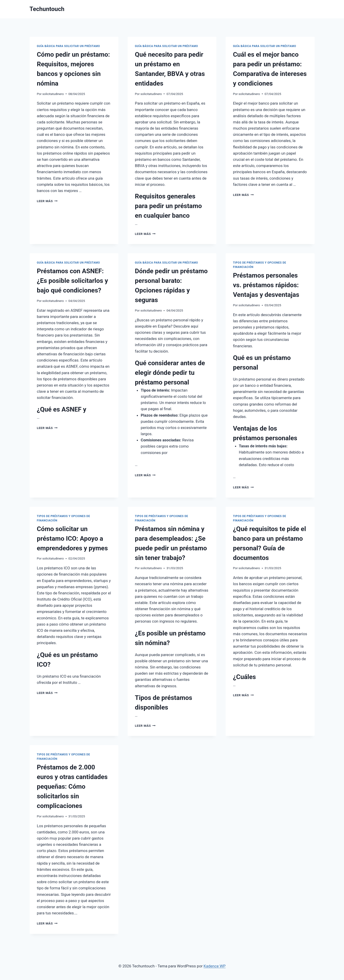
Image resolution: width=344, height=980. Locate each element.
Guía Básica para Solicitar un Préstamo (69, 46)
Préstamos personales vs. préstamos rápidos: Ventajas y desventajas (266, 285)
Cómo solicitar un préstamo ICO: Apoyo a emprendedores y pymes (72, 539)
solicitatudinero (53, 94)
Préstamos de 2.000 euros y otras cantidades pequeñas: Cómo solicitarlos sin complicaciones (72, 787)
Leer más (47, 201)
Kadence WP (215, 966)
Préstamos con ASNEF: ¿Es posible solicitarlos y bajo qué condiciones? (73, 281)
